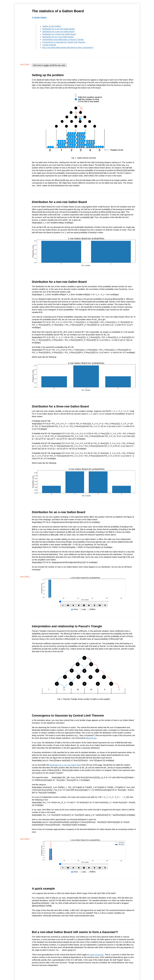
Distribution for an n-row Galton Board (58, 37)
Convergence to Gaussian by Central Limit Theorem (64, 42)
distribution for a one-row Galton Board (66, 765)
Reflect (93, 609)
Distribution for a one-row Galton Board (59, 29)
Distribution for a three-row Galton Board (59, 34)
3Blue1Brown (91, 738)
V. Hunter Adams (39, 17)
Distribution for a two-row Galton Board (59, 32)
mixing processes (97, 954)
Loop (84, 609)
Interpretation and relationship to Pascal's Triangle (63, 40)
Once (76, 609)
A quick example (49, 45)
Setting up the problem (52, 26)
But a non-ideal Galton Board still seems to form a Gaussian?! (68, 47)
